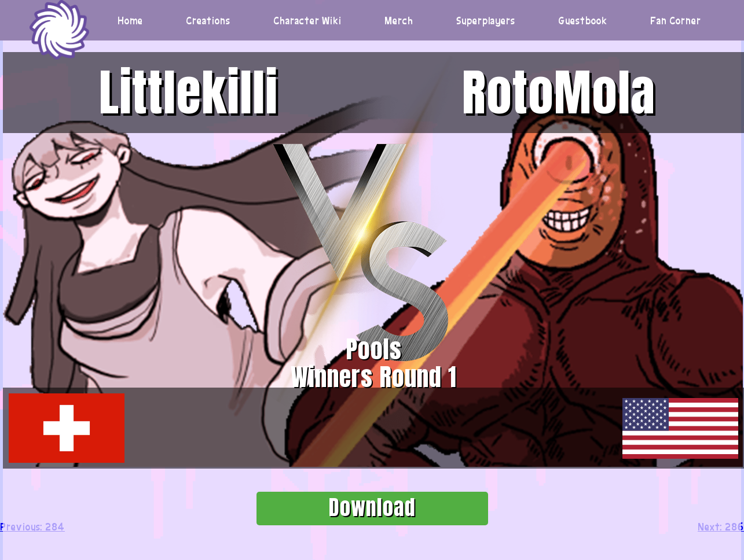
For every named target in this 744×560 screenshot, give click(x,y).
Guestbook (583, 20)
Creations (208, 20)
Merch (399, 20)
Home (130, 20)
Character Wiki (307, 20)
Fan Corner (676, 20)
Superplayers (486, 20)
